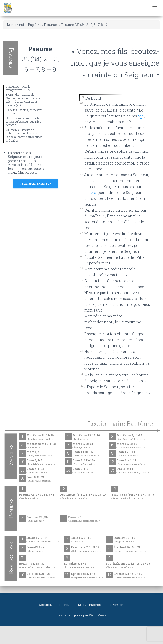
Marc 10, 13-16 (131, 446)
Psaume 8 (84, 519)
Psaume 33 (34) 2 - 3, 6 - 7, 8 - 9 (133, 497)
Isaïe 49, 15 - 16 (126, 540)
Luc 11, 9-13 (133, 471)
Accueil (45, 605)
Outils (65, 605)
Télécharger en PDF (36, 183)
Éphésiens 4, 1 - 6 (87, 576)
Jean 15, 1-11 (127, 454)
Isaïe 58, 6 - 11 (81, 540)
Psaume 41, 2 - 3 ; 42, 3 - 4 (37, 497)
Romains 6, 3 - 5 (80, 565)
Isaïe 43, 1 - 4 (36, 549)
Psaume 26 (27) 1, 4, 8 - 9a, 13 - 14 (83, 497)
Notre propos (89, 605)
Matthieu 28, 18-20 (40, 437)
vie (93, 192)
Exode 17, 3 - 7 (43, 540)
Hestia (61, 615)
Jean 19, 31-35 (86, 454)
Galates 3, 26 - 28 (41, 576)
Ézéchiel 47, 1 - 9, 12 (86, 549)
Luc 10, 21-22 (39, 479)
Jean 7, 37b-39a (84, 462)
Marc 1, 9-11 (39, 454)
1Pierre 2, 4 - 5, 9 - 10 (129, 576)
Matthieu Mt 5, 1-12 (41, 446)
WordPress (98, 615)
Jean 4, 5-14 (37, 471)
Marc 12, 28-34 (83, 446)
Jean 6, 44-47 (131, 462)
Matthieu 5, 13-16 (131, 437)
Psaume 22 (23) (37, 519)
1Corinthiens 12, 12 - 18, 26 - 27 (128, 565)
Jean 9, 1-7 (41, 462)
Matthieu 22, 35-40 (86, 437)
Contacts (116, 605)
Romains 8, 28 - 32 (37, 565)
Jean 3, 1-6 (83, 471)
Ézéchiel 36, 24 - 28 (130, 549)
